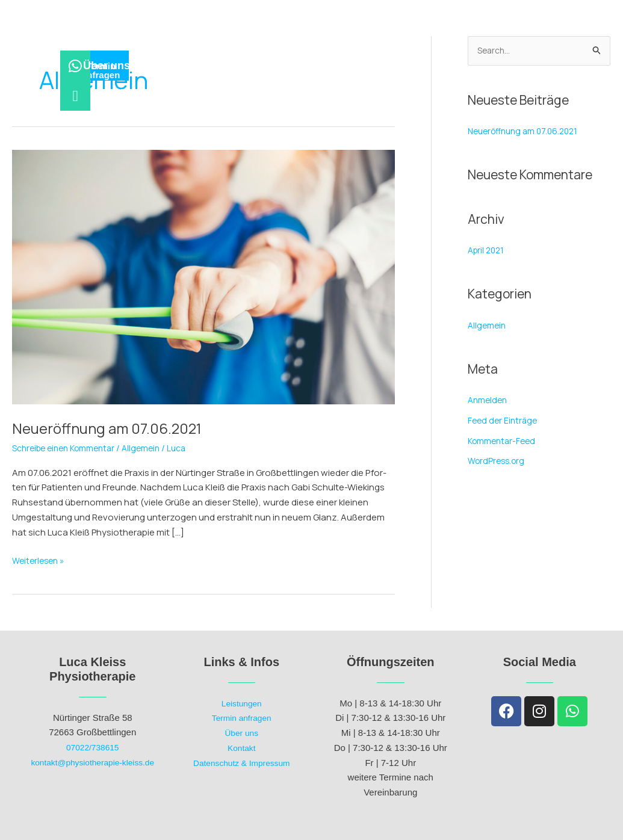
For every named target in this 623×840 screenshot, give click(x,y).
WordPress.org (498, 462)
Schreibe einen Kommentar (69, 448)
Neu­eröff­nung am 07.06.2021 (116, 428)
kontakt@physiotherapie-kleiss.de (92, 762)
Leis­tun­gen (257, 45)
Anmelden (489, 401)
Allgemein (153, 448)
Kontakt (242, 748)
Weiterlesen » (40, 560)
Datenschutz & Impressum (241, 763)
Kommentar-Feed (504, 442)
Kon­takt (401, 45)
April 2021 (488, 251)
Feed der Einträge (504, 422)
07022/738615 (93, 747)
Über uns (333, 45)
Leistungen (242, 703)
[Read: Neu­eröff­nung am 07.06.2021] (203, 276)
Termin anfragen (241, 718)
